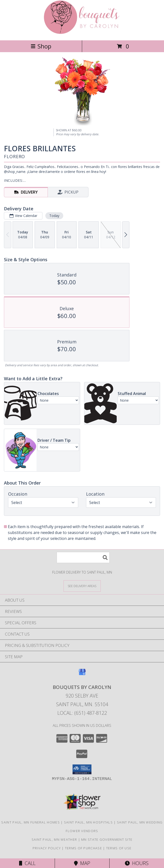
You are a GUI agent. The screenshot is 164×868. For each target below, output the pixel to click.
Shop (41, 46)
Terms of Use (119, 848)
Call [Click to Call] (27, 863)
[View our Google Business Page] (82, 674)
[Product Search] (83, 557)
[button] (82, 769)
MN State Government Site (107, 839)
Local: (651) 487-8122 (82, 713)
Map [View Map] (82, 863)
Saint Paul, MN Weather (54, 839)
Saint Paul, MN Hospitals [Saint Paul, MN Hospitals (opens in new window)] (88, 822)
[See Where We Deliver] (82, 586)
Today (54, 216)
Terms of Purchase (83, 848)
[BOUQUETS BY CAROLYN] (82, 33)
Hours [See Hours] (137, 863)
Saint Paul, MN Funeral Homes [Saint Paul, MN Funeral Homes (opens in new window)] (30, 822)
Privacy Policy (47, 848)
